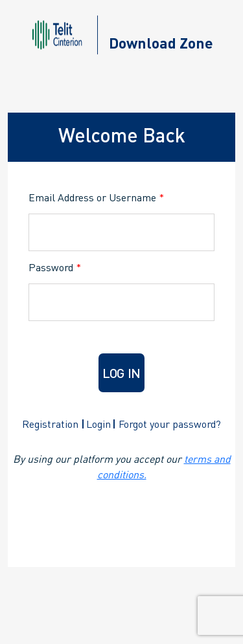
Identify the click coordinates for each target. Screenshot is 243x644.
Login (98, 424)
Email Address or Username (96, 197)
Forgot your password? (170, 424)
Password (55, 267)
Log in (121, 373)
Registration (50, 424)
